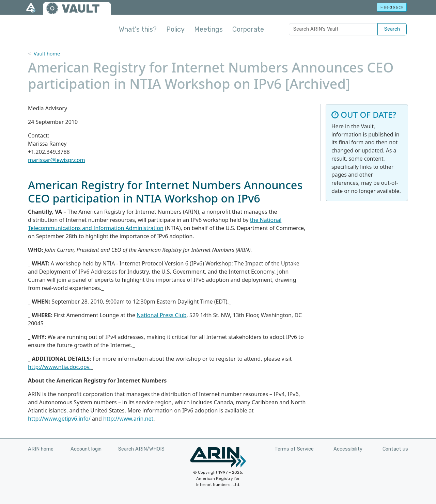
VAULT (81, 9)
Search (392, 29)
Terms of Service (294, 449)
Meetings (208, 29)
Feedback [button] (392, 7)
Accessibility (348, 449)
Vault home (47, 54)
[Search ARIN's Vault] (333, 29)
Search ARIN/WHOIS (141, 449)
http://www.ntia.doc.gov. (59, 367)
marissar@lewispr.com (57, 160)
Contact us (395, 449)
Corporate (248, 29)
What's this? (138, 29)
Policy (175, 29)
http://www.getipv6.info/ (59, 419)
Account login (86, 449)
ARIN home (41, 449)
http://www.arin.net (128, 419)
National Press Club (161, 315)
